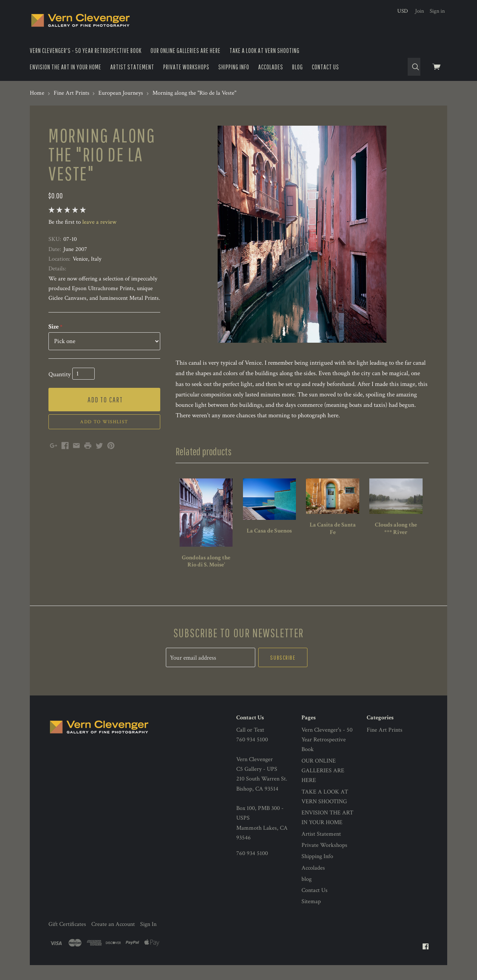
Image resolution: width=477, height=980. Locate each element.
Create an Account (113, 924)
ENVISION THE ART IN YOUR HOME (66, 67)
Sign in (437, 11)
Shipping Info (234, 67)
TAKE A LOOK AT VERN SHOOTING (265, 51)
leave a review (99, 222)
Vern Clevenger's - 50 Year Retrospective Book (86, 51)
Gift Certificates (67, 924)
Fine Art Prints (385, 730)
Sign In (148, 924)
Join (420, 11)
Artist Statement (132, 67)
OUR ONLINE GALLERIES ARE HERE (186, 51)
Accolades (271, 67)
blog (298, 67)
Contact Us (326, 67)
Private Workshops (186, 67)
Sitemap (311, 902)
